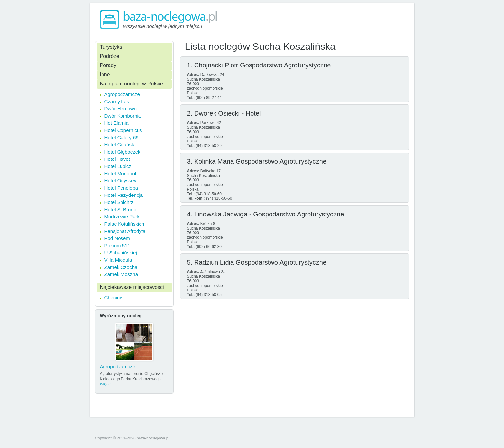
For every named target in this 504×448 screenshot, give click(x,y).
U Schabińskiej (121, 253)
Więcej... (107, 384)
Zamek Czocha (121, 267)
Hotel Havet (117, 159)
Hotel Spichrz (119, 202)
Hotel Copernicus (123, 130)
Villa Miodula (118, 260)
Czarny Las (117, 101)
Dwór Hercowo (121, 109)
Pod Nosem (117, 238)
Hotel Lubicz (118, 166)
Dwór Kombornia (123, 116)
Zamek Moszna (121, 274)
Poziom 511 (117, 245)
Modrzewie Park (122, 217)
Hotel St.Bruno (121, 209)
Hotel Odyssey (121, 181)
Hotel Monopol (120, 173)
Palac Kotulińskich (124, 224)
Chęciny (113, 298)
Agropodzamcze (122, 94)
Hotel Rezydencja (124, 195)
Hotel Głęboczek (122, 152)
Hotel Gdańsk (119, 145)
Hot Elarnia (117, 123)
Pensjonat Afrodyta (125, 231)
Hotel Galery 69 (121, 137)
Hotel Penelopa (121, 188)
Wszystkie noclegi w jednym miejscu (163, 26)
